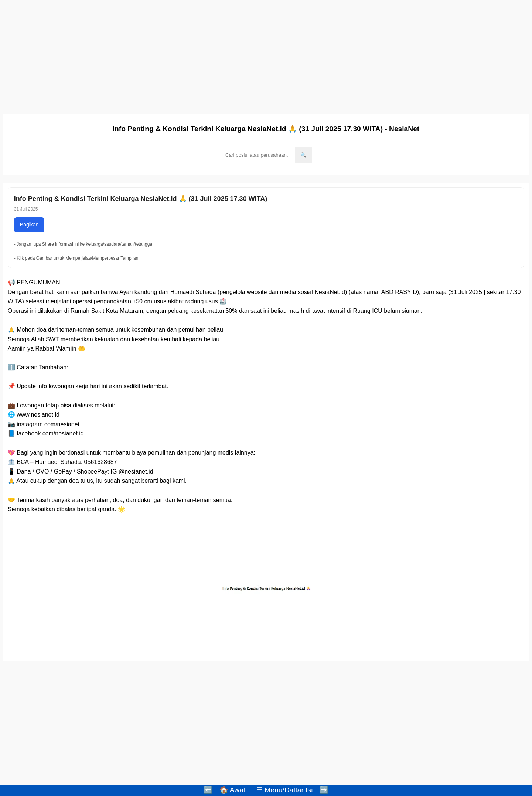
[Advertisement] (225, 55)
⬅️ (208, 790)
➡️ (324, 790)
